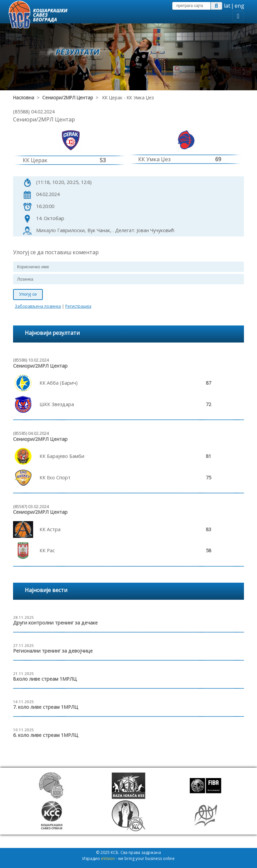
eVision (108, 858)
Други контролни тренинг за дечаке (55, 623)
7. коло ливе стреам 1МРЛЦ (46, 707)
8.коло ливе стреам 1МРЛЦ (45, 679)
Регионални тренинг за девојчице (53, 651)
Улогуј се (28, 294)
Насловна (24, 98)
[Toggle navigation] (238, 16)
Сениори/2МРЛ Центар (68, 98)
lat (227, 6)
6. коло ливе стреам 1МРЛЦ (46, 735)
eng (239, 6)
